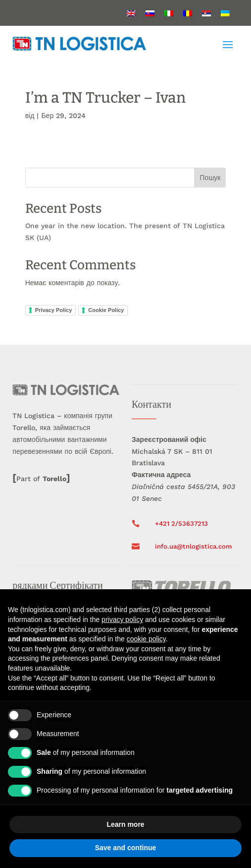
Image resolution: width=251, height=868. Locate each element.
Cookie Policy (106, 310)
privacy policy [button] (122, 620)
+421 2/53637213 (181, 524)
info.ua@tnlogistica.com (193, 546)
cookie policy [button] (146, 639)
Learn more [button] (125, 824)
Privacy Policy (54, 310)
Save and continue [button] (126, 848)
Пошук (210, 178)
